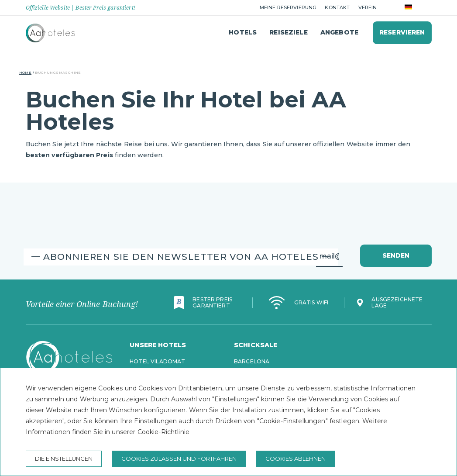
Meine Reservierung (288, 7)
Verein (368, 7)
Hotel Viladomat (157, 361)
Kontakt (337, 7)
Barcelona (252, 361)
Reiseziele (288, 32)
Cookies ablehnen (296, 459)
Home (26, 72)
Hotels (243, 32)
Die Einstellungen (64, 459)
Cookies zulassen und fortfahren (179, 459)
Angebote (339, 32)
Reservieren (402, 32)
